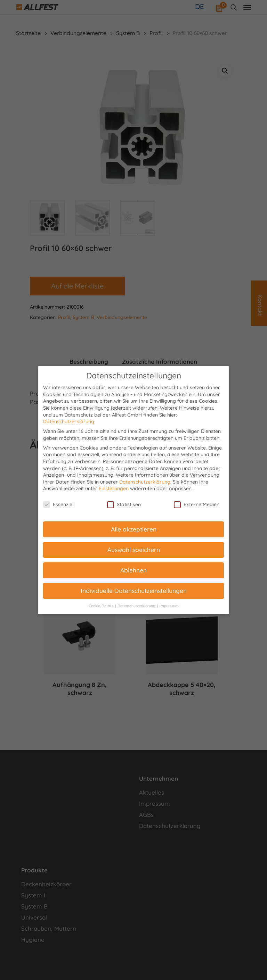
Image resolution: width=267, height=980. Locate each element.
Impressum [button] (169, 606)
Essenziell (59, 505)
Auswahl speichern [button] (134, 550)
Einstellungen (114, 488)
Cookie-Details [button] (102, 606)
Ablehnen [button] (133, 570)
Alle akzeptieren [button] (134, 529)
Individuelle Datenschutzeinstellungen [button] (134, 590)
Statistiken (124, 505)
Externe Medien (197, 505)
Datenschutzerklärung (69, 421)
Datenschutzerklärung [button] (137, 606)
